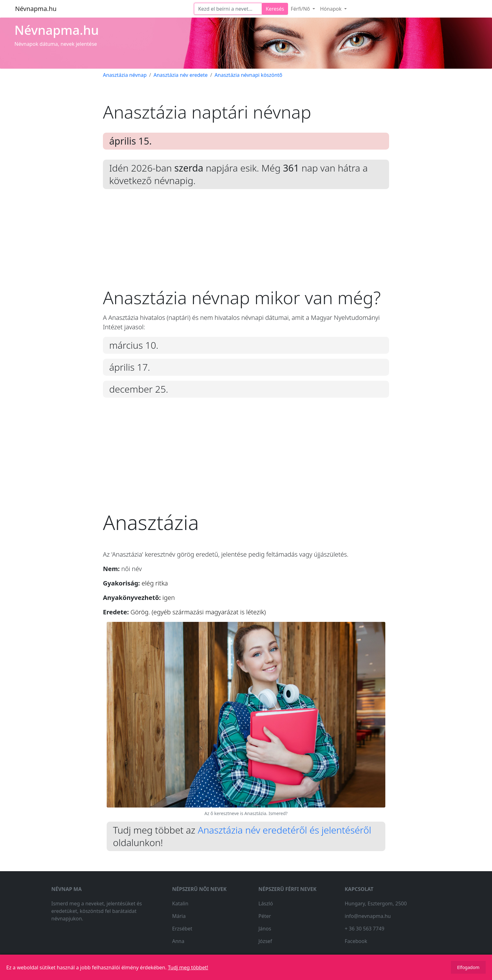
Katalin (180, 903)
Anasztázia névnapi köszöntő (249, 75)
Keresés (275, 9)
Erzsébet (182, 929)
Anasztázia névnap (125, 75)
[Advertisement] (246, 243)
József (265, 941)
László (266, 903)
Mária (179, 916)
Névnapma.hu (36, 9)
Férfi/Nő (301, 9)
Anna (178, 941)
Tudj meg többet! (188, 967)
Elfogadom (468, 967)
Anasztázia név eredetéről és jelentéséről (284, 830)
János (265, 929)
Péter (265, 916)
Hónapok (332, 9)
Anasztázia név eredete (181, 75)
